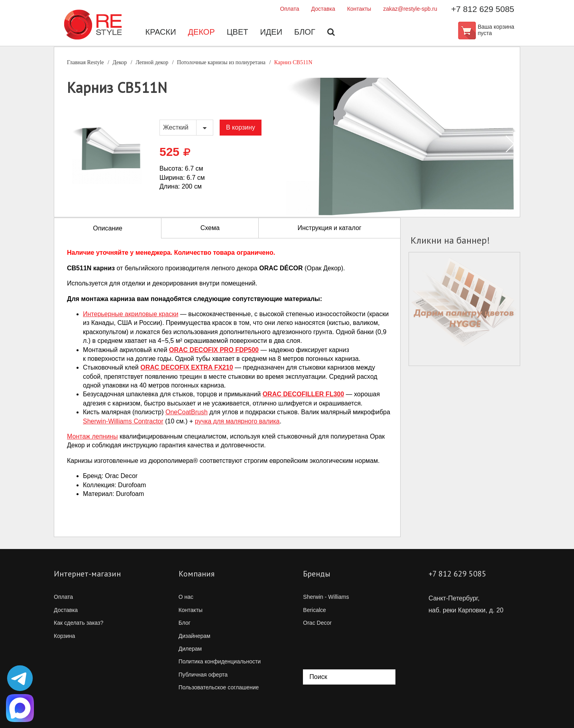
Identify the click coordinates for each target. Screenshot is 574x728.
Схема (210, 228)
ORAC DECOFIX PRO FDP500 (214, 350)
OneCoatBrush (187, 412)
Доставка (323, 9)
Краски (161, 32)
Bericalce (315, 610)
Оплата (289, 9)
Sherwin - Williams (326, 597)
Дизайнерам (195, 636)
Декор (201, 32)
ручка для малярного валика (237, 421)
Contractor (123, 421)
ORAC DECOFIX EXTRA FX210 (187, 367)
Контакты (359, 9)
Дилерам (190, 649)
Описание (108, 228)
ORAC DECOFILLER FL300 (303, 394)
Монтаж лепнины (92, 436)
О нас (186, 597)
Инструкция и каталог (329, 228)
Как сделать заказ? (79, 623)
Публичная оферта (203, 675)
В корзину (241, 127)
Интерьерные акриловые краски (131, 314)
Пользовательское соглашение (219, 687)
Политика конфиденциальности (220, 661)
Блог (305, 32)
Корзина (64, 636)
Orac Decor (317, 623)
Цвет (238, 32)
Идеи (271, 32)
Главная (86, 62)
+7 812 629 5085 (483, 9)
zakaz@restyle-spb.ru (410, 9)
